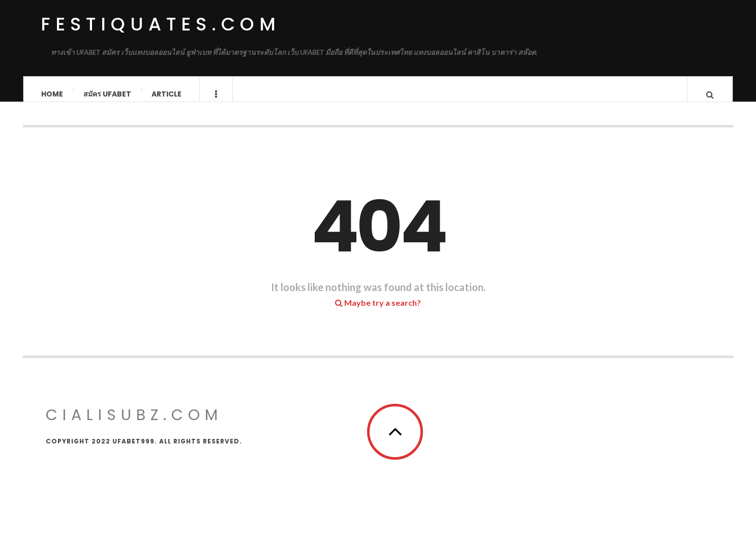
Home (52, 94)
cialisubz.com (134, 425)
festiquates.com (161, 24)
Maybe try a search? (378, 312)
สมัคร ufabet (107, 94)
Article (167, 94)
